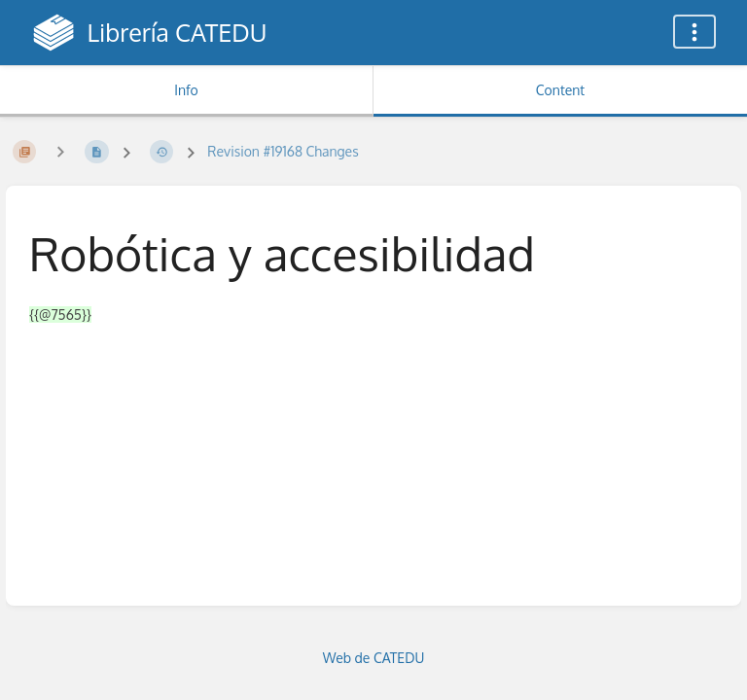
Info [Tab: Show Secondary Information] (186, 90)
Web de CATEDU (374, 658)
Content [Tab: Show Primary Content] (560, 90)
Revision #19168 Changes (283, 151)
